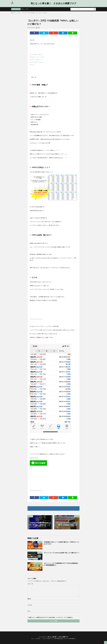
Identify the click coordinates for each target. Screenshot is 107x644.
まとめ (33, 65)
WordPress (73, 639)
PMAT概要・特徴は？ (37, 55)
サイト (29, 611)
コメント (30, 584)
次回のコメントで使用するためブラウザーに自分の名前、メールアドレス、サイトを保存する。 (51, 617)
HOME (14, 13)
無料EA (23, 9)
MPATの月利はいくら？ (38, 60)
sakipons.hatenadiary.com (36, 319)
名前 (29, 599)
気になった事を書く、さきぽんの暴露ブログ (53, 3)
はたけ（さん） (39, 563)
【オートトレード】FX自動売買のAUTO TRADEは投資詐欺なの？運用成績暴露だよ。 (61, 564)
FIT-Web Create (59, 639)
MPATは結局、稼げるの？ (38, 62)
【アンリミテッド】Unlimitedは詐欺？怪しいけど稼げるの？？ (60, 554)
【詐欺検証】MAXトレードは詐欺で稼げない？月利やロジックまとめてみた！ (61, 543)
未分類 (19, 13)
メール (30, 605)
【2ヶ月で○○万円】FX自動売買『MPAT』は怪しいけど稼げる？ (35, 13)
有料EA (27, 9)
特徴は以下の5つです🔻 (37, 57)
